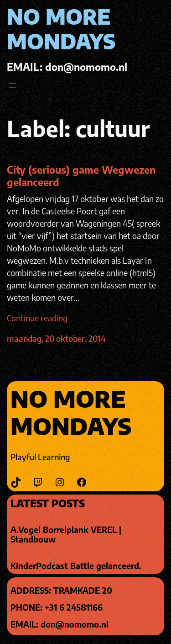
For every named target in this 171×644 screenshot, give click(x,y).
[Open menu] (12, 85)
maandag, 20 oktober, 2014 (56, 338)
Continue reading (37, 318)
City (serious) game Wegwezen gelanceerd (81, 176)
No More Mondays (61, 29)
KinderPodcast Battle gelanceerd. (76, 566)
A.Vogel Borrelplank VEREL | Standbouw (66, 535)
